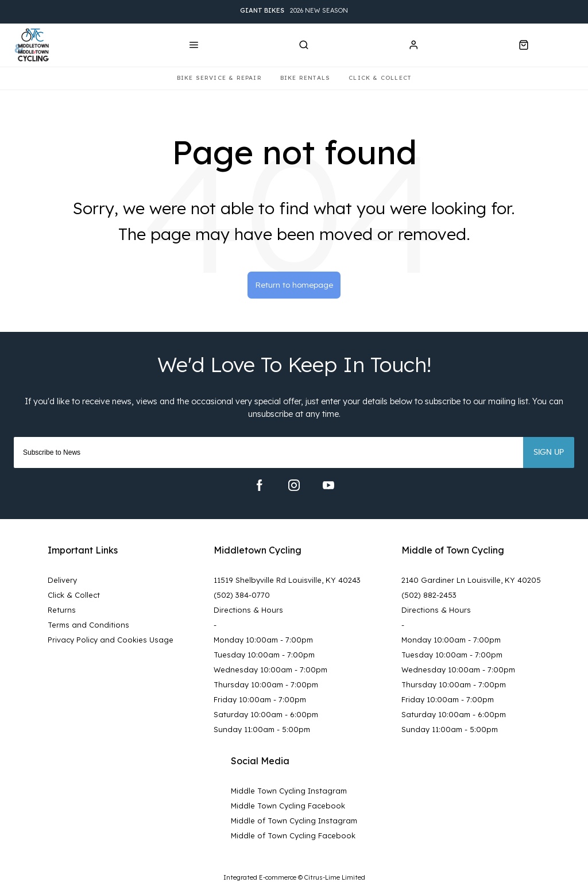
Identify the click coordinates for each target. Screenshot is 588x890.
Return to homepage (294, 286)
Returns (62, 612)
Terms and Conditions (88, 626)
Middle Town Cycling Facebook (288, 807)
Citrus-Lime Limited (335, 880)
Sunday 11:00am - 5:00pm (262, 731)
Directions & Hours (248, 612)
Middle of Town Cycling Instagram (294, 822)
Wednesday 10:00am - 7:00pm (270, 671)
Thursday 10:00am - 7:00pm (266, 686)
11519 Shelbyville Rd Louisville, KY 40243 (287, 582)
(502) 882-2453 (429, 597)
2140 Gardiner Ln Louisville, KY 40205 (471, 582)
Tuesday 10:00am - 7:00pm (264, 656)
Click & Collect (74, 597)
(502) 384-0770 (242, 597)
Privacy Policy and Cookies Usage (111, 641)
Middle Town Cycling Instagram (289, 792)
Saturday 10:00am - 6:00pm (266, 716)
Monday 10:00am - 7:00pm (263, 641)
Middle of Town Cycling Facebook (293, 837)
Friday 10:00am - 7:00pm (260, 701)
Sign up (549, 454)
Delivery (62, 582)
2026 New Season (294, 12)
